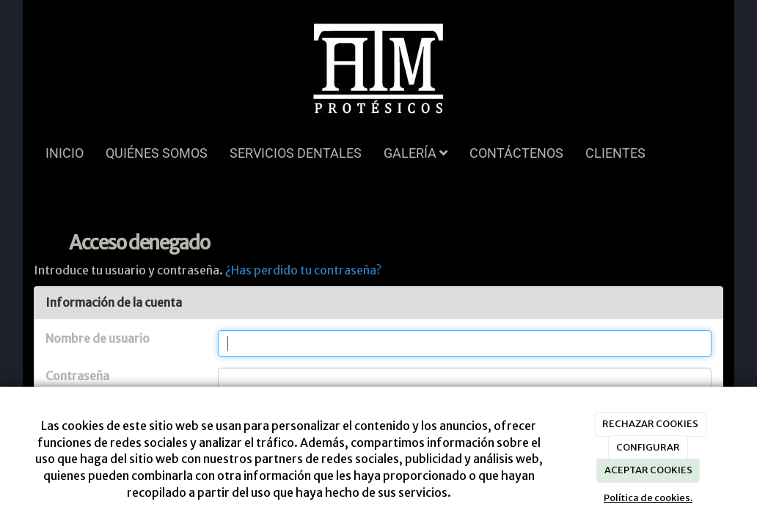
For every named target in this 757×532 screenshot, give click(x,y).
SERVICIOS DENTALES (296, 153)
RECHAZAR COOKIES (650, 424)
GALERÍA (416, 153)
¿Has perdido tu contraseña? (303, 270)
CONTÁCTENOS (516, 153)
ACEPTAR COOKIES (648, 470)
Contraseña (77, 376)
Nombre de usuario (98, 338)
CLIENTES (615, 153)
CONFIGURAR (648, 447)
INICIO (65, 153)
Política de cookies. (648, 498)
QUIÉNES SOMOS (157, 153)
